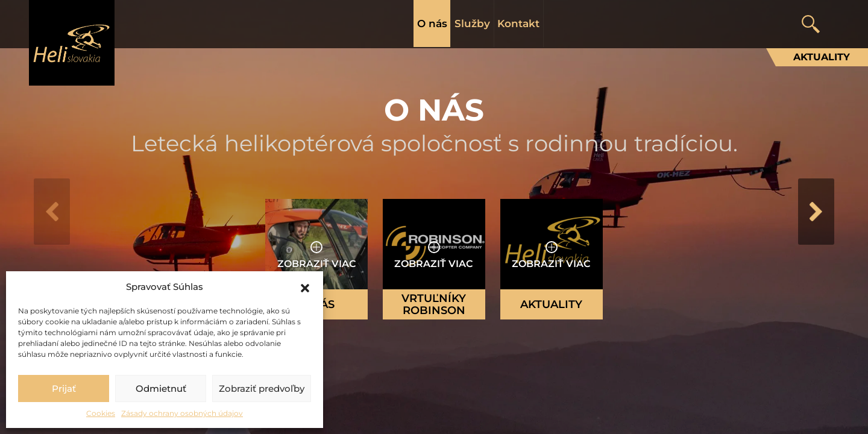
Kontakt (519, 24)
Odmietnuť (161, 388)
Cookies (101, 413)
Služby (472, 24)
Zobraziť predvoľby (262, 388)
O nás (432, 24)
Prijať (64, 388)
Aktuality (822, 57)
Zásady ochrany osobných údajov (182, 413)
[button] (305, 287)
